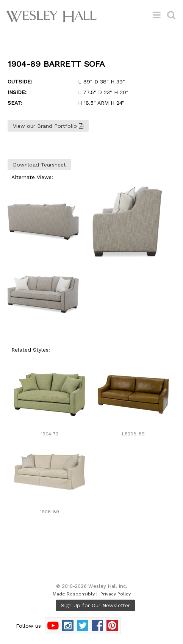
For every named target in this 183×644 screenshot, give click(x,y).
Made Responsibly (74, 594)
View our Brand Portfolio (48, 126)
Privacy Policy (116, 594)
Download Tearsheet (39, 165)
